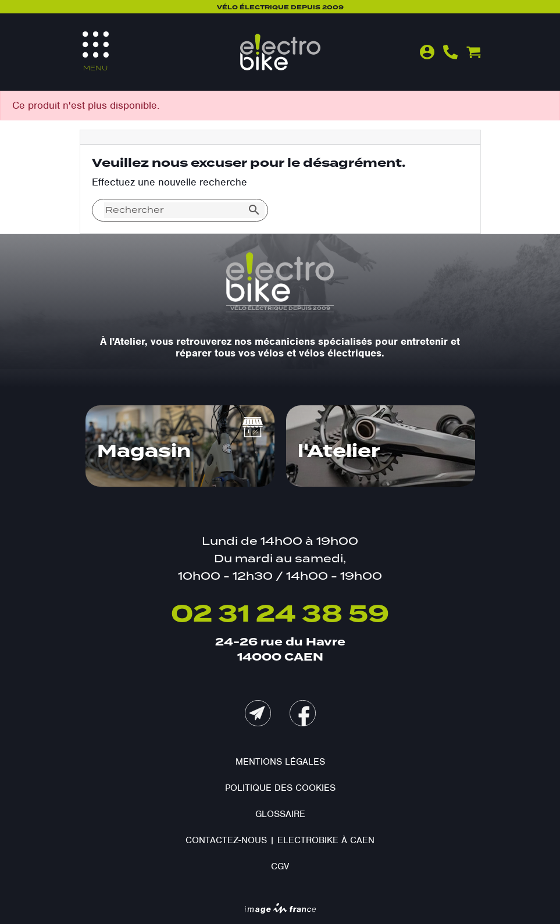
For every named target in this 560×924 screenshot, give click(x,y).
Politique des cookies (280, 788)
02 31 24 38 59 (280, 615)
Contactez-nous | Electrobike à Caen (280, 840)
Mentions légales (280, 762)
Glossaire (280, 814)
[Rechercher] (174, 210)
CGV (280, 866)
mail (258, 713)
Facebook (303, 713)
